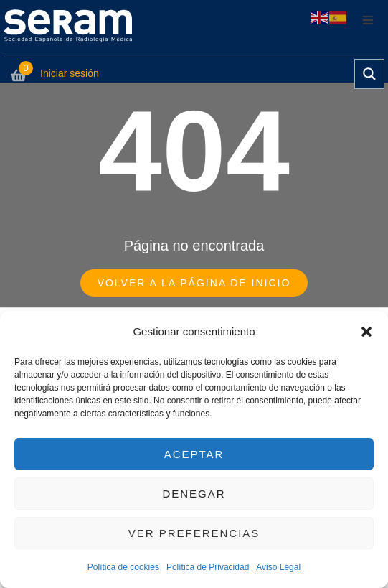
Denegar (194, 494)
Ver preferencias (194, 533)
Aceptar (194, 454)
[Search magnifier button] (369, 74)
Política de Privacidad (208, 567)
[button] (366, 332)
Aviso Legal (278, 567)
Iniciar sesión (70, 73)
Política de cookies (123, 567)
